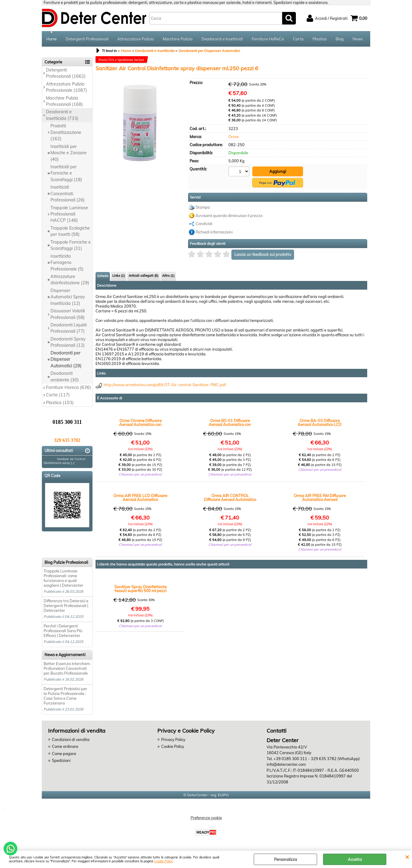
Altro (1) (168, 276)
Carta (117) (58, 395)
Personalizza (286, 859)
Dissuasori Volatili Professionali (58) (68, 314)
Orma (233, 137)
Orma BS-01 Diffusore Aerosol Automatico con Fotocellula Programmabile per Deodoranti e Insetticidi (230, 423)
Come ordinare (65, 746)
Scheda (103, 276)
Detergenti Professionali (87, 39)
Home (51, 39)
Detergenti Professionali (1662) (66, 73)
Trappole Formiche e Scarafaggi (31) (71, 245)
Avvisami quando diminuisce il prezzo (229, 216)
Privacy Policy (173, 739)
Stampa (203, 207)
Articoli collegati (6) (143, 276)
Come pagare (64, 754)
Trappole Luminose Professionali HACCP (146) (69, 214)
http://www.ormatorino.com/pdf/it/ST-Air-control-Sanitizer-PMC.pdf (165, 385)
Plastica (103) (60, 403)
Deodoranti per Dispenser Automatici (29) (66, 359)
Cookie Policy (163, 861)
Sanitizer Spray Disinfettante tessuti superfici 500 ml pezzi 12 (140, 589)
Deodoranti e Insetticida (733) (62, 115)
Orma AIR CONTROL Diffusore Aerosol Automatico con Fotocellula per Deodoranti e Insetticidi (230, 498)
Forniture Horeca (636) (69, 387)
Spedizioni (61, 760)
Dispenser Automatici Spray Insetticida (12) (68, 297)
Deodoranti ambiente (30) (65, 376)
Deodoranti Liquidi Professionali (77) (69, 328)
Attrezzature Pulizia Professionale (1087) (67, 87)
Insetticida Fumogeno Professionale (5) (67, 263)
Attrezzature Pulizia (136, 39)
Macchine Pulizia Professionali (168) (64, 101)
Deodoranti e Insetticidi (222, 39)
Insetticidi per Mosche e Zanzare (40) (69, 153)
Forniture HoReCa (268, 39)
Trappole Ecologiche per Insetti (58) (70, 231)
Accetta (355, 859)
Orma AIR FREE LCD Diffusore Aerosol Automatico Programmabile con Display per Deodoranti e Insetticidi (140, 498)
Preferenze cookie (206, 818)
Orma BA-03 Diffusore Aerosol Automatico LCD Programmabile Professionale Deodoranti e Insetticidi (320, 423)
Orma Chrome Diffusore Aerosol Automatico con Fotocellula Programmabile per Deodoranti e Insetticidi (140, 423)
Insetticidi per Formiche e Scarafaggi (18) (66, 173)
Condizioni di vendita (71, 739)
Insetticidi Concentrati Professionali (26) (68, 194)
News (358, 39)
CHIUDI (407, 857)
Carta (298, 39)
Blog (340, 39)
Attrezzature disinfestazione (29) (70, 280)
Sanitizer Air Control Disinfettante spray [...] (64, 461)
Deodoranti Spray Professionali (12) (68, 342)
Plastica (320, 39)
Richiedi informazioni (214, 232)
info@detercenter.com (286, 764)
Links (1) (119, 276)
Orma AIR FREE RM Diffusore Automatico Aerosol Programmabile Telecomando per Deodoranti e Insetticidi (320, 498)
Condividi (204, 224)
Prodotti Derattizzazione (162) (66, 132)
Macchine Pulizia (178, 39)
